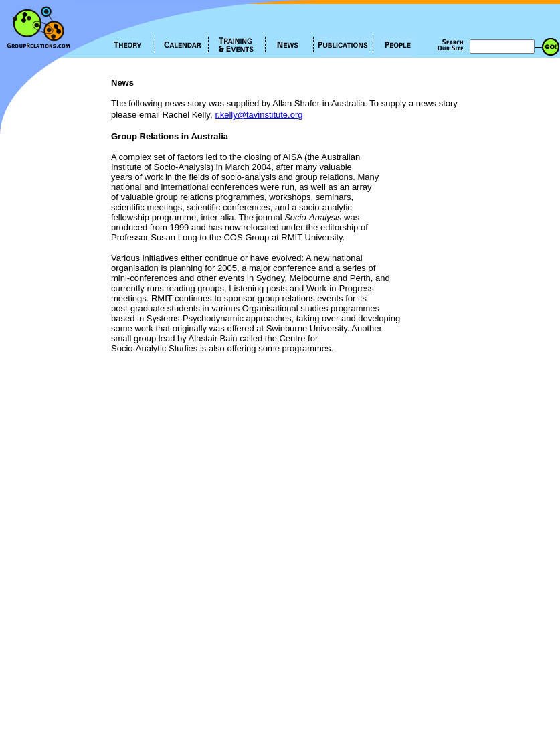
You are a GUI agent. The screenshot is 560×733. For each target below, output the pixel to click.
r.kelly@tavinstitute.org (259, 115)
